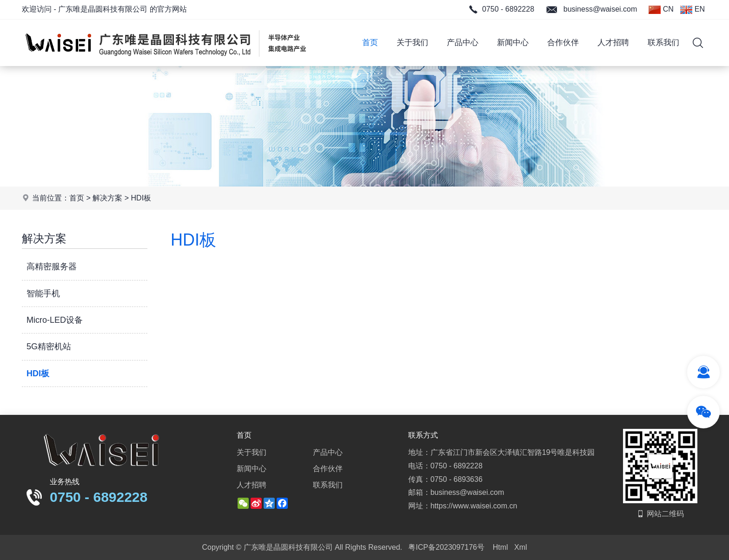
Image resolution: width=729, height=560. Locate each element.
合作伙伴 (563, 43)
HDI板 (141, 198)
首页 (370, 43)
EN (693, 10)
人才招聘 (613, 43)
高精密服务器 (52, 267)
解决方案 (107, 198)
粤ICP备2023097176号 (446, 547)
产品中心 (463, 43)
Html (500, 547)
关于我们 (412, 43)
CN (661, 10)
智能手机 (43, 293)
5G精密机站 (49, 347)
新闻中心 (513, 43)
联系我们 (663, 43)
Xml (521, 547)
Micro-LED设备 (55, 320)
